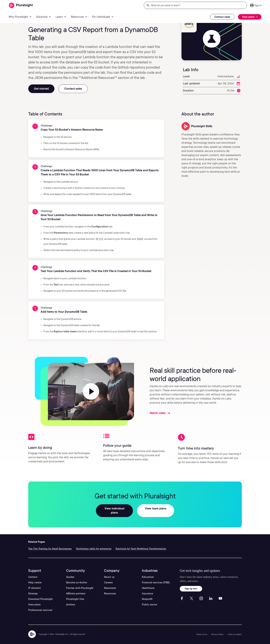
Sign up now (191, 584)
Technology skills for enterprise (94, 544)
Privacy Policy (217, 630)
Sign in (258, 5)
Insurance (147, 589)
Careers (108, 578)
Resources (110, 589)
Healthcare (148, 584)
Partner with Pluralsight (80, 584)
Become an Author (77, 578)
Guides (70, 573)
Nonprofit (147, 595)
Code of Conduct (235, 630)
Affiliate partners (76, 589)
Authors (71, 600)
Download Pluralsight (41, 595)
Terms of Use (202, 630)
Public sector (150, 600)
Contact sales (222, 17)
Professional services (40, 606)
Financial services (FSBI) (156, 578)
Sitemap (33, 589)
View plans (34, 600)
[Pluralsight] (21, 5)
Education (148, 573)
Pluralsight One (75, 595)
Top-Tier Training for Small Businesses (50, 544)
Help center (35, 578)
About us (109, 573)
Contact (33, 573)
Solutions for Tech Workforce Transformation (141, 544)
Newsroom (110, 584)
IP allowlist (35, 584)
